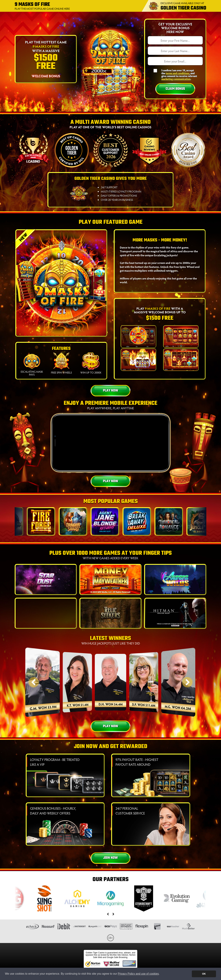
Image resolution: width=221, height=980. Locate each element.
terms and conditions (177, 73)
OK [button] (204, 974)
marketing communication (176, 79)
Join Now (110, 858)
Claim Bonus (175, 89)
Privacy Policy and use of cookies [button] (138, 974)
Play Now (110, 391)
